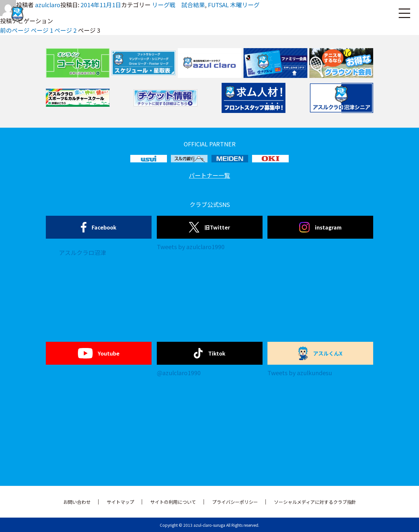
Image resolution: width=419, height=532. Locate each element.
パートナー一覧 (209, 175)
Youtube (99, 353)
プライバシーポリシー (235, 502)
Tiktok (210, 353)
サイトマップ (120, 502)
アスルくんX (320, 353)
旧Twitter (209, 227)
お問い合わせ (77, 502)
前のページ (15, 30)
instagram (320, 227)
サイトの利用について (173, 502)
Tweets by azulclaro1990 (191, 247)
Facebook (99, 227)
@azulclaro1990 (179, 373)
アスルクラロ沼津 (82, 252)
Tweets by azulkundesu (300, 373)
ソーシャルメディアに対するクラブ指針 (315, 502)
